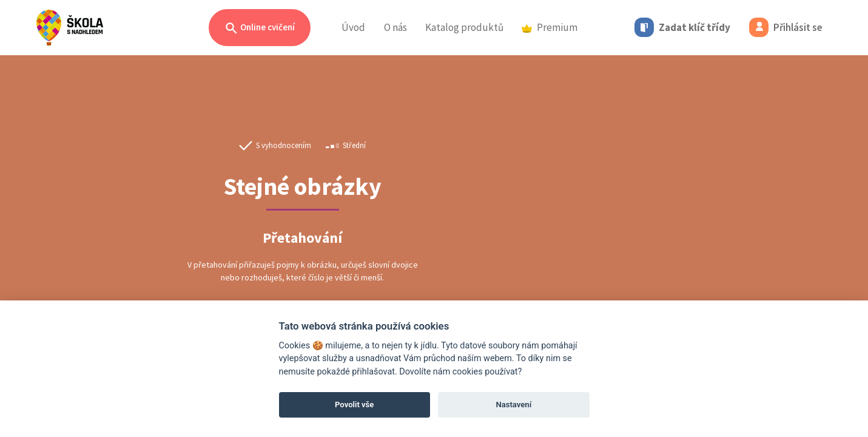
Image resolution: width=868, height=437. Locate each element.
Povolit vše (354, 405)
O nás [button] (395, 27)
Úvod (353, 27)
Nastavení (513, 405)
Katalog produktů (464, 27)
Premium (550, 27)
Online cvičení (260, 28)
